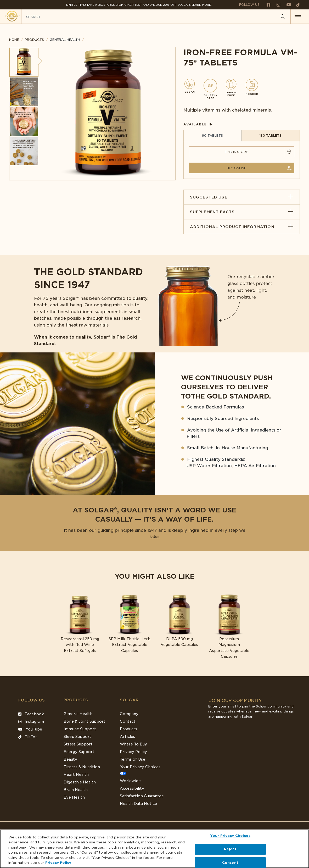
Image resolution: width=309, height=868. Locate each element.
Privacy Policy (133, 752)
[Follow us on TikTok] (296, 5)
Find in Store (236, 152)
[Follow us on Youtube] (287, 5)
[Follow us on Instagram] (276, 5)
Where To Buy (133, 744)
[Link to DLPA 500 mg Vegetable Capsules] (179, 621)
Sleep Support (77, 737)
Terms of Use (133, 759)
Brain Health (76, 790)
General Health (78, 714)
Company (129, 714)
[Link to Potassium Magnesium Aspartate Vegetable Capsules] (229, 627)
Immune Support (80, 729)
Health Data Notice (138, 804)
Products (34, 40)
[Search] (283, 17)
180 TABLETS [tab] (270, 136)
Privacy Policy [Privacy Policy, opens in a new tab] (58, 863)
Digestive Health (80, 782)
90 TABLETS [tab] (212, 136)
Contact (128, 721)
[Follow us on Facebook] (266, 5)
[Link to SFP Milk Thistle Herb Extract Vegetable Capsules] (130, 624)
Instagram (31, 722)
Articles (127, 737)
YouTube (30, 729)
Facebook (31, 714)
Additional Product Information (242, 227)
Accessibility (132, 788)
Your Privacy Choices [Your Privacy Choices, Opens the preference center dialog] (230, 836)
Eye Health (74, 797)
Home (14, 40)
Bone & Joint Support (85, 721)
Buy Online (236, 168)
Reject (230, 849)
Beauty (70, 759)
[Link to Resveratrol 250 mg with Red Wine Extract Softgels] (80, 624)
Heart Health (76, 775)
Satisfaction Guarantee (142, 796)
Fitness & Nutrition (82, 767)
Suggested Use (242, 197)
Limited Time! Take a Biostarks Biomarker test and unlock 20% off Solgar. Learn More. (139, 5)
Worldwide (130, 781)
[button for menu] (298, 16)
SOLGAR (129, 700)
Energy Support (79, 752)
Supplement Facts (242, 212)
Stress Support (78, 744)
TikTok (28, 737)
